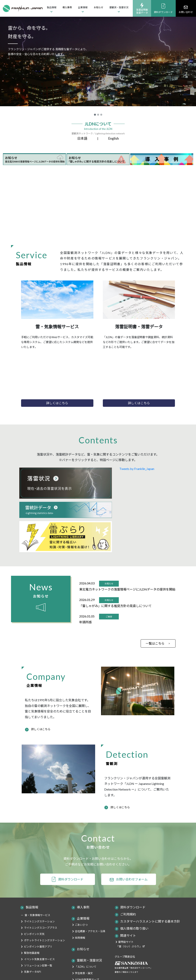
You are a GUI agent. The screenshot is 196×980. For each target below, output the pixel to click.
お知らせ (98, 7)
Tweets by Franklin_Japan (137, 469)
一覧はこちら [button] (155, 643)
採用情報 (80, 938)
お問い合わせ (186, 9)
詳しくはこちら (41, 729)
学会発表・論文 (84, 973)
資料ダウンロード (163, 8)
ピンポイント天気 (34, 934)
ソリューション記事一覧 (38, 965)
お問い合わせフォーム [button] (132, 879)
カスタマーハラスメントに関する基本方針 (150, 921)
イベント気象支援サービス (39, 959)
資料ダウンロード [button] (71, 879)
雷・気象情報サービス (37, 915)
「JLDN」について (86, 967)
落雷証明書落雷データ (142, 8)
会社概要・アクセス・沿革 (90, 931)
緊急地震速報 (32, 953)
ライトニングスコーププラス (41, 928)
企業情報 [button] (83, 7)
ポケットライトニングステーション (45, 940)
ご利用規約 (128, 914)
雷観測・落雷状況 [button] (119, 7)
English (114, 138)
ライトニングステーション (39, 921)
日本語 (82, 138)
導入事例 (67, 7)
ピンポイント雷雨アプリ (38, 947)
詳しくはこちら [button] (57, 403)
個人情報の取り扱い (134, 928)
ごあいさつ (81, 925)
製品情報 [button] (52, 7)
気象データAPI (33, 972)
